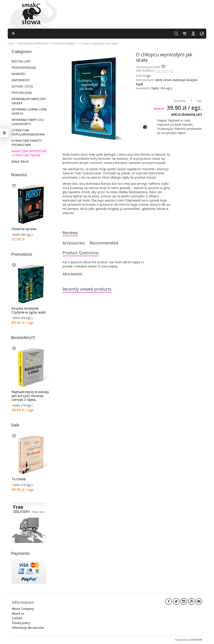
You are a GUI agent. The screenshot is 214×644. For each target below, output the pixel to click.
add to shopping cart (187, 114)
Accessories (74, 243)
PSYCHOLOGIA (22, 93)
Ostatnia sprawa (24, 229)
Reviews (70, 233)
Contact (17, 618)
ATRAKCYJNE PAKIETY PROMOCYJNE (27, 143)
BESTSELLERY (21, 61)
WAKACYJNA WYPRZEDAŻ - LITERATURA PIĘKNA (30, 153)
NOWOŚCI (18, 74)
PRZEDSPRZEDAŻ (24, 68)
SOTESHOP (196, 640)
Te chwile (19, 479)
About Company (23, 609)
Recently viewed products (87, 289)
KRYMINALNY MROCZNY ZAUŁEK (29, 101)
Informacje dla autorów (28, 628)
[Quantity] (191, 101)
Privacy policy (21, 623)
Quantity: (180, 101)
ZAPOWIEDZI (21, 80)
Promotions (22, 254)
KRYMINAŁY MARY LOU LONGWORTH (28, 122)
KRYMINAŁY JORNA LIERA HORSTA (29, 111)
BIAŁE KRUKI (20, 161)
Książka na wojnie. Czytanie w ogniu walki (29, 310)
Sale (15, 425)
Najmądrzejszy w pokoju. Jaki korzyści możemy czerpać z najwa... (30, 396)
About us (18, 613)
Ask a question (72, 274)
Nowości (19, 175)
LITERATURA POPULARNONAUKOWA (28, 132)
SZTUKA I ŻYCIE (22, 86)
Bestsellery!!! (23, 338)
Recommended (104, 243)
